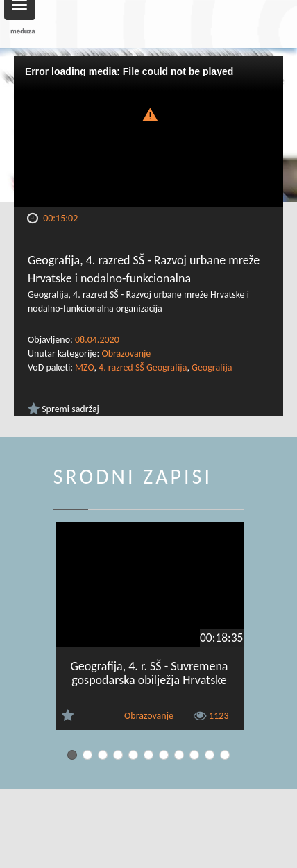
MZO (84, 367)
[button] (148, 113)
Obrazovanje (126, 354)
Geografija (212, 367)
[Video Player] (148, 131)
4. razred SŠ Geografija (143, 367)
